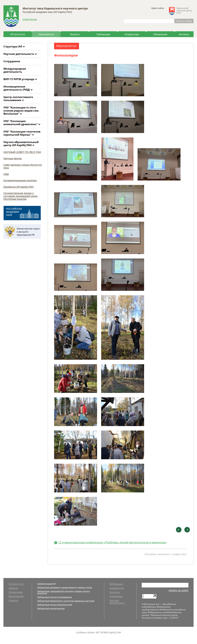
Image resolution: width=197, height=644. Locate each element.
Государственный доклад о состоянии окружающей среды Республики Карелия (21, 196)
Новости (13, 588)
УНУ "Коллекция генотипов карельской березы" (22, 133)
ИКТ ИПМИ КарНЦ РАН (108, 632)
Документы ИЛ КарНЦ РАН (18, 187)
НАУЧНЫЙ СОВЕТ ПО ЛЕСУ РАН (22, 152)
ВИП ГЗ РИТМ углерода (19, 79)
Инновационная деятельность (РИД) (17, 88)
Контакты (184, 34)
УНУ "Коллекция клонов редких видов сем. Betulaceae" (21, 111)
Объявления (160, 34)
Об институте (18, 34)
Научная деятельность (19, 54)
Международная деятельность (15, 70)
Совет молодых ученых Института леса (22, 166)
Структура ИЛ (13, 46)
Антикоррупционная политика (20, 180)
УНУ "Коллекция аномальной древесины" (21, 123)
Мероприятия (46, 34)
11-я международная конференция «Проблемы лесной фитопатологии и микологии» (112, 543)
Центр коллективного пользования (18, 98)
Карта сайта (158, 8)
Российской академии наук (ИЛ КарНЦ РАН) (47, 12)
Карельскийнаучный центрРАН (184, 11)
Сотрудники (12, 61)
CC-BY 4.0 (174, 618)
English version (30, 19)
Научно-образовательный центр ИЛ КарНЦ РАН (21, 144)
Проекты (75, 34)
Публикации (103, 34)
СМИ (6, 174)
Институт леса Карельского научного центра (55, 8)
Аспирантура (132, 34)
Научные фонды (13, 158)
